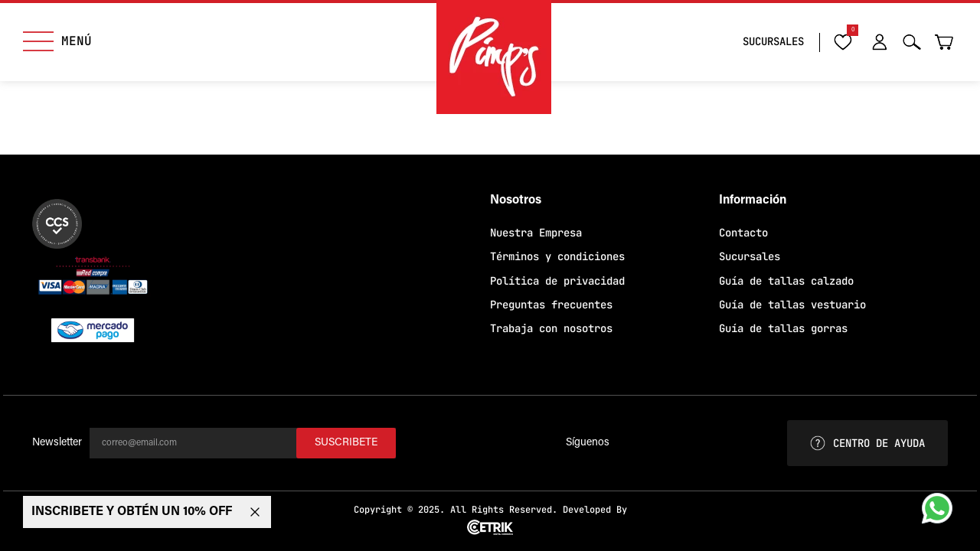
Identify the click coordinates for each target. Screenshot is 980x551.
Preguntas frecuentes (551, 305)
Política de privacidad (557, 281)
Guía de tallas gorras (783, 328)
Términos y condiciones (557, 256)
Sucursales (750, 256)
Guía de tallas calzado (786, 281)
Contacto (743, 233)
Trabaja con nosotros (551, 328)
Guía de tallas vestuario (792, 305)
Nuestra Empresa (536, 233)
